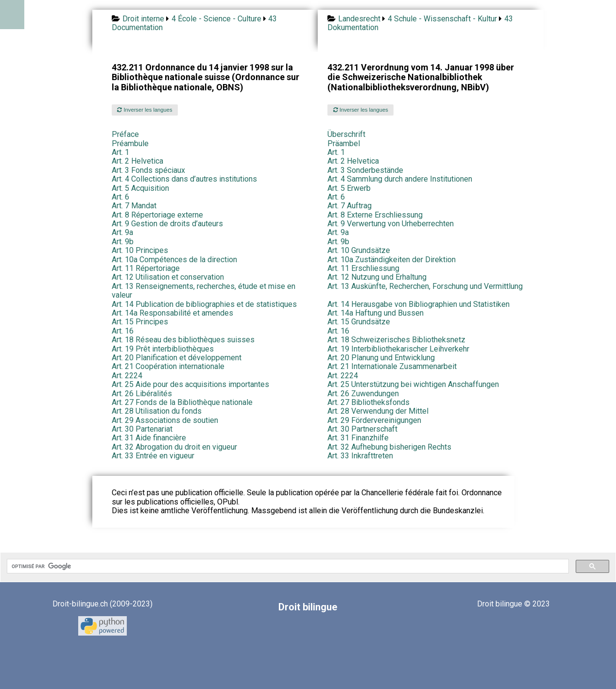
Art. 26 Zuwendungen (363, 394)
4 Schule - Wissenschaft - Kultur (442, 19)
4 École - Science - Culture (216, 19)
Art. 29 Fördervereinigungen (374, 420)
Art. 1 (120, 152)
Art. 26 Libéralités (142, 394)
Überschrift (346, 134)
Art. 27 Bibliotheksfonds (368, 402)
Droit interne (143, 19)
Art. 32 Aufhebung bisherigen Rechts (389, 447)
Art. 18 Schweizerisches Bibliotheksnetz (396, 340)
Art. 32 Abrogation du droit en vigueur (174, 447)
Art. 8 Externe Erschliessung (375, 215)
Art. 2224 (127, 376)
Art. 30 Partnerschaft (362, 429)
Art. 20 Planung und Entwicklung (381, 358)
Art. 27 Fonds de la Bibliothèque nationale (182, 402)
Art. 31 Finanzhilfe (358, 438)
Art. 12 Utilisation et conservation (168, 277)
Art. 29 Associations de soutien (165, 420)
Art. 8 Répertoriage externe (157, 215)
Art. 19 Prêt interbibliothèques (163, 349)
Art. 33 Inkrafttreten (360, 456)
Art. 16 (123, 331)
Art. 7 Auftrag (350, 206)
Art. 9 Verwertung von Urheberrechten (391, 224)
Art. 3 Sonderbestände (365, 170)
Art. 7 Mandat (134, 206)
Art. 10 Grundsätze (359, 250)
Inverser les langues (145, 110)
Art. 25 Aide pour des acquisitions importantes (190, 384)
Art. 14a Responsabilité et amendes (172, 313)
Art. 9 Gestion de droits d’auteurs (167, 224)
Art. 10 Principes (140, 250)
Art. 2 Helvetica (137, 161)
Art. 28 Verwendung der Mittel (378, 411)
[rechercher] (287, 566)
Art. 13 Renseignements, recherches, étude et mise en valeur (204, 291)
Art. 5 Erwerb (349, 188)
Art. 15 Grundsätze (359, 322)
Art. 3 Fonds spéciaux (148, 170)
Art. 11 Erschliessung (363, 268)
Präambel (344, 143)
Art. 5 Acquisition (140, 188)
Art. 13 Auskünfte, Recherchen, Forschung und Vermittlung (425, 286)
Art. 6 (120, 197)
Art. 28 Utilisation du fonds (157, 411)
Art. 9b (123, 242)
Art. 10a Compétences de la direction (174, 260)
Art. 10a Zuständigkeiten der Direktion (392, 260)
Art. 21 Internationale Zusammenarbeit (392, 366)
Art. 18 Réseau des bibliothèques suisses (183, 340)
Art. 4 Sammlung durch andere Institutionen (400, 179)
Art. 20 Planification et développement (177, 358)
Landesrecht (359, 19)
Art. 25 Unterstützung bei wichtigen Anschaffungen (413, 384)
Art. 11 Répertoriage (146, 268)
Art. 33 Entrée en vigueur (153, 456)
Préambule (130, 143)
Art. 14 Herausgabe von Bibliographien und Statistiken (419, 304)
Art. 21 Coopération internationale (168, 366)
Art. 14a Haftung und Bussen (376, 313)
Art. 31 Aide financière (149, 438)
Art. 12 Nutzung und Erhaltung (377, 277)
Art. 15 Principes (140, 322)
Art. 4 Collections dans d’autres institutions (184, 179)
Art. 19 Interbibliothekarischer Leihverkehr (398, 349)
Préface (125, 134)
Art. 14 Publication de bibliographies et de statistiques (204, 304)
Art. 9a (122, 232)
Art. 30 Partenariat (142, 429)
